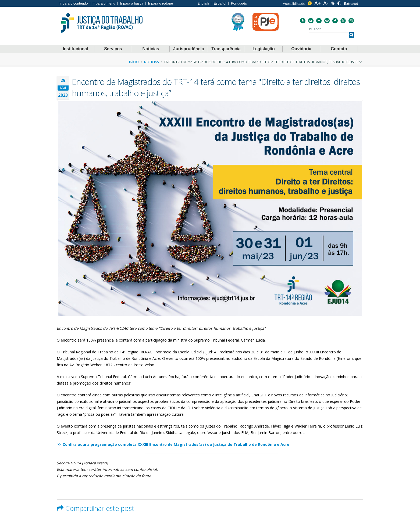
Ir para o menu (104, 3)
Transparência (226, 49)
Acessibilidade (294, 4)
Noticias (152, 62)
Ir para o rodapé (161, 3)
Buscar (315, 29)
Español (220, 3)
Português (239, 3)
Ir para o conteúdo (74, 3)
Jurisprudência (189, 49)
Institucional (75, 49)
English (203, 3)
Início (134, 62)
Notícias (151, 49)
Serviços (113, 49)
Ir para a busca (132, 3)
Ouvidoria (301, 49)
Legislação (264, 49)
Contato (339, 49)
